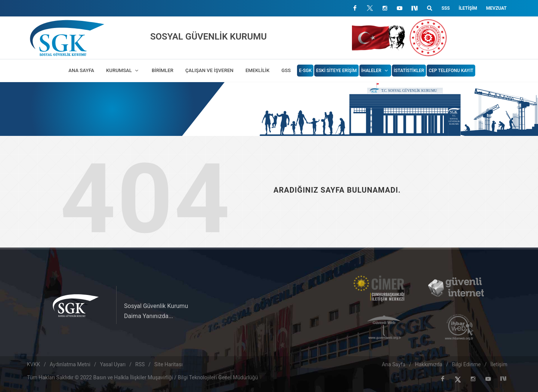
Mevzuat (496, 8)
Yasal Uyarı (113, 364)
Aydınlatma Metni (70, 364)
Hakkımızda (429, 364)
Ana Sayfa (394, 364)
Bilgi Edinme (466, 364)
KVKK (33, 364)
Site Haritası (168, 364)
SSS (446, 8)
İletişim (468, 8)
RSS (140, 364)
